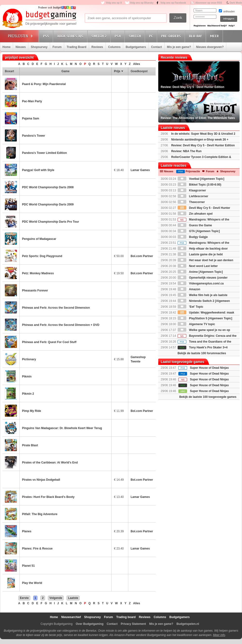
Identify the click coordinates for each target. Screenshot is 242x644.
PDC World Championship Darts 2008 (48, 187)
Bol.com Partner (142, 256)
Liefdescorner (193, 196)
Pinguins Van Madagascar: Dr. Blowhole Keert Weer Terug (62, 428)
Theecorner (191, 202)
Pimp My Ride (32, 411)
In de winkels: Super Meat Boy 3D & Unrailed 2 (203, 134)
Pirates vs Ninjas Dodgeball (41, 480)
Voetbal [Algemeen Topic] (201, 179)
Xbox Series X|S (71, 36)
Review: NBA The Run (186, 151)
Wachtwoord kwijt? (217, 26)
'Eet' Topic (190, 307)
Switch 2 (100, 36)
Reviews (97, 47)
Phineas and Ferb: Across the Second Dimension (56, 308)
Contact (156, 47)
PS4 (118, 36)
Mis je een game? (179, 47)
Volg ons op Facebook (173, 3)
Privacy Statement (133, 624)
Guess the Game (195, 225)
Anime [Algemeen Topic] (200, 272)
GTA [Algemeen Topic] (199, 231)
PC (152, 36)
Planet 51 (28, 566)
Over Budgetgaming (90, 624)
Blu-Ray (196, 36)
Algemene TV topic (196, 324)
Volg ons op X (114, 3)
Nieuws (21, 47)
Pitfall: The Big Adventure (40, 514)
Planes (27, 531)
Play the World (32, 583)
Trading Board (76, 47)
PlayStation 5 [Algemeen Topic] (205, 318)
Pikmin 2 (28, 394)
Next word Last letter (198, 266)
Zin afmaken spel (195, 214)
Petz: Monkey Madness (38, 273)
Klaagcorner (192, 190)
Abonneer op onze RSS (209, 3)
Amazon (189, 289)
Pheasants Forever (35, 291)
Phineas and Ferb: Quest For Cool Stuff (49, 342)
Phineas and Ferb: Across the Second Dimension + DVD (61, 325)
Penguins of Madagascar (39, 239)
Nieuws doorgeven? (210, 47)
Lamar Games (140, 170)
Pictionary (29, 359)
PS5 (47, 36)
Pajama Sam (31, 118)
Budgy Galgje (193, 237)
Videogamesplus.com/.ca (201, 283)
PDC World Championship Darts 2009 (48, 204)
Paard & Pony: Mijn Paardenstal (44, 84)
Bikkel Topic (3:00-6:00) (200, 185)
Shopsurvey (39, 47)
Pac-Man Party (32, 101)
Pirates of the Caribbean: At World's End (50, 463)
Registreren (200, 26)
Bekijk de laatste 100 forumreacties (202, 353)
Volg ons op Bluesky (142, 3)
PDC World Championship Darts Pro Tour (51, 222)
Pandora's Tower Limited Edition (44, 153)
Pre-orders (172, 36)
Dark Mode (236, 3)
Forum (57, 47)
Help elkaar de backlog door (203, 249)
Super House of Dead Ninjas (209, 368)
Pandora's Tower (34, 136)
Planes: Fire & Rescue (37, 549)
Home (6, 47)
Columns (114, 47)
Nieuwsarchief (71, 617)
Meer (215, 36)
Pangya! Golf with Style (38, 170)
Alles (137, 64)
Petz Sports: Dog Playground (42, 256)
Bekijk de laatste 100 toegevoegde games (208, 397)
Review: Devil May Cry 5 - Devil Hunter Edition (203, 145)
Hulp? (232, 26)
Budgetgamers (136, 47)
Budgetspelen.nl (188, 624)
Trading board (126, 617)
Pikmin (27, 377)
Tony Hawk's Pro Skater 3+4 (203, 347)
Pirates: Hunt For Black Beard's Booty (48, 497)
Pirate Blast (30, 445)
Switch (136, 36)
